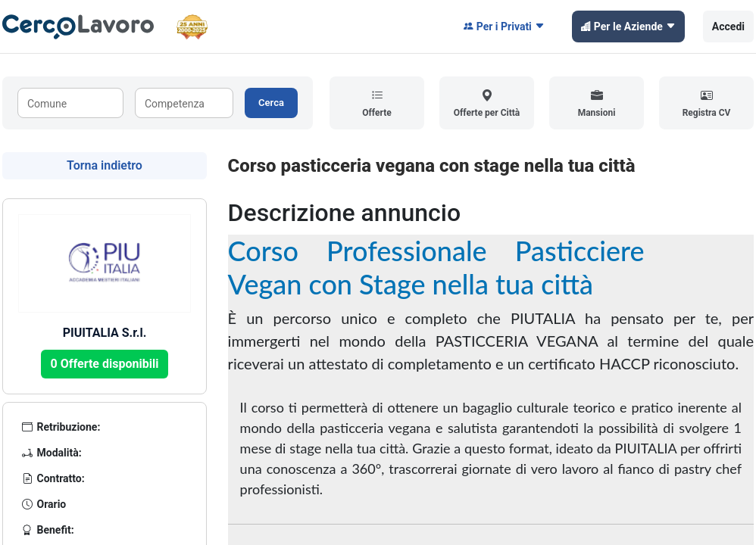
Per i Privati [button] (504, 26)
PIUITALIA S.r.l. (105, 333)
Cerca (271, 103)
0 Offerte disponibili (105, 364)
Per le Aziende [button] (628, 26)
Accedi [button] (728, 26)
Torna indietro (105, 165)
